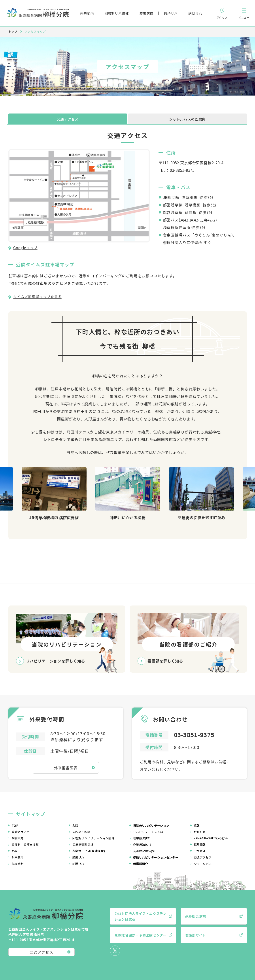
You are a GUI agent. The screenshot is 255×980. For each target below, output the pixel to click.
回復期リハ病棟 (117, 13)
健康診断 (18, 864)
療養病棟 (146, 13)
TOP (15, 826)
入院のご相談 (81, 832)
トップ (13, 31)
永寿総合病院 (196, 916)
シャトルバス (203, 864)
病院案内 (18, 838)
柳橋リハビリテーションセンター (156, 857)
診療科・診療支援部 (25, 845)
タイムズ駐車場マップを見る (37, 297)
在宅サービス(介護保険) (89, 851)
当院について (21, 832)
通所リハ (171, 13)
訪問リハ (195, 13)
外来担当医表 (66, 768)
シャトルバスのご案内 (187, 119)
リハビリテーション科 (148, 832)
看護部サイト (196, 935)
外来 (15, 851)
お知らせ (200, 832)
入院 (75, 826)
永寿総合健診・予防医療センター (141, 935)
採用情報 (200, 845)
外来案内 (87, 13)
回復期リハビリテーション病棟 (93, 838)
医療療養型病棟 (83, 845)
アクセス (200, 851)
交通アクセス (68, 119)
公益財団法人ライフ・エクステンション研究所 (141, 916)
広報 (197, 826)
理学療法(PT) (142, 838)
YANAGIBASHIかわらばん (211, 838)
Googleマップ (25, 248)
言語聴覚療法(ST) (145, 851)
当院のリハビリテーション (151, 826)
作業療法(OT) (142, 845)
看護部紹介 (141, 864)
